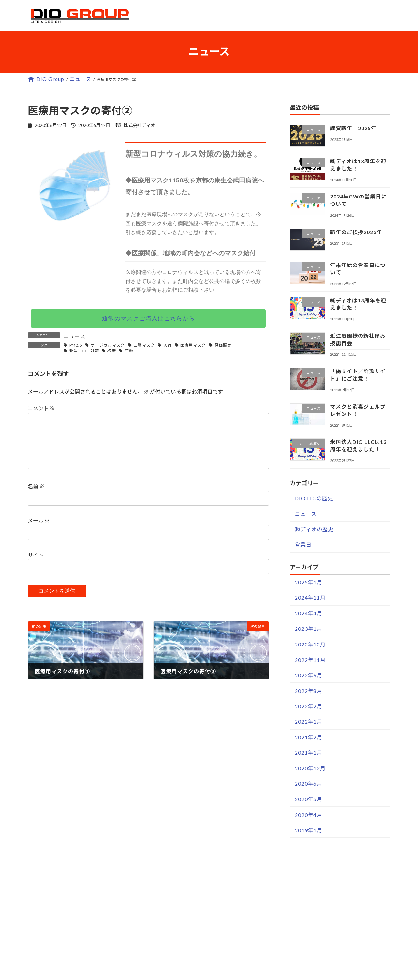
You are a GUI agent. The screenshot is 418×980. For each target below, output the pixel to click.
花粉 (129, 351)
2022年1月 (309, 722)
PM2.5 (76, 345)
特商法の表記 (298, 908)
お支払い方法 (179, 908)
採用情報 (292, 924)
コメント (41, 408)
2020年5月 (309, 799)
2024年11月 (310, 598)
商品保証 (173, 939)
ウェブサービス (52, 893)
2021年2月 (309, 737)
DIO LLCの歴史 (314, 498)
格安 (112, 351)
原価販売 (223, 345)
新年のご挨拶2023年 (356, 232)
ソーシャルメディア (306, 955)
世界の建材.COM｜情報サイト (76, 955)
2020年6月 (309, 783)
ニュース (75, 336)
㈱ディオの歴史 (314, 529)
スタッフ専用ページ (306, 970)
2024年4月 (309, 613)
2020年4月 (309, 814)
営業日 (303, 545)
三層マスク (144, 345)
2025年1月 (309, 582)
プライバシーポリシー (309, 939)
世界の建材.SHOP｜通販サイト (77, 908)
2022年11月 (310, 659)
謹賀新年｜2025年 (353, 128)
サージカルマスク (108, 345)
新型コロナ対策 (84, 351)
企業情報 (292, 893)
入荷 (168, 345)
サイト (36, 565)
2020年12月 (310, 768)
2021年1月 (309, 753)
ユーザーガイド (177, 893)
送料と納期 (176, 924)
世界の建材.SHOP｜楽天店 (72, 924)
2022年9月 (309, 675)
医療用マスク (193, 345)
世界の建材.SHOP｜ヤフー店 (74, 939)
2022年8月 (309, 690)
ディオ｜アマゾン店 (63, 970)
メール (39, 531)
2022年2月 (309, 706)
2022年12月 (310, 644)
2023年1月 (309, 629)
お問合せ (173, 955)
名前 (36, 497)
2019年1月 (309, 830)
